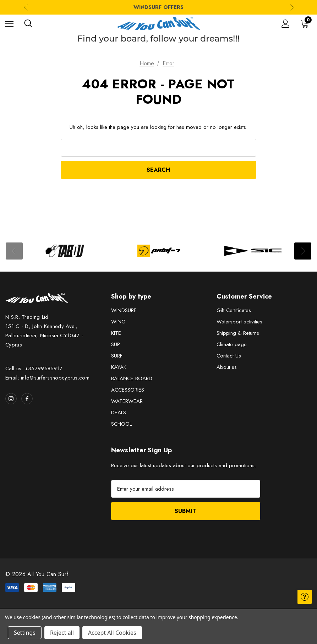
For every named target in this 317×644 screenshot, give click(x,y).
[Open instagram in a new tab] (11, 399)
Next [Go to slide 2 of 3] (292, 7)
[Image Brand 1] (65, 251)
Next (303, 251)
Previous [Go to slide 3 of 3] (26, 7)
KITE (116, 333)
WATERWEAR (127, 401)
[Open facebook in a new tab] (27, 399)
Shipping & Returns (238, 333)
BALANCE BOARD (132, 378)
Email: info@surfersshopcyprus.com (47, 378)
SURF (117, 356)
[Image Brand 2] (159, 251)
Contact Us (229, 356)
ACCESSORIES (128, 390)
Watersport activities (239, 322)
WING (118, 322)
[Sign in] (286, 24)
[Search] (28, 23)
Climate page (232, 344)
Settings (25, 633)
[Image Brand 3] (253, 251)
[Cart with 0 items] (306, 23)
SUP (116, 344)
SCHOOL (121, 424)
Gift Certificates (234, 310)
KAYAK (119, 367)
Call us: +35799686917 (34, 369)
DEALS (119, 413)
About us (227, 367)
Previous (14, 251)
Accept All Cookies (112, 633)
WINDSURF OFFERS (158, 7)
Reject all (62, 633)
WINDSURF (124, 310)
